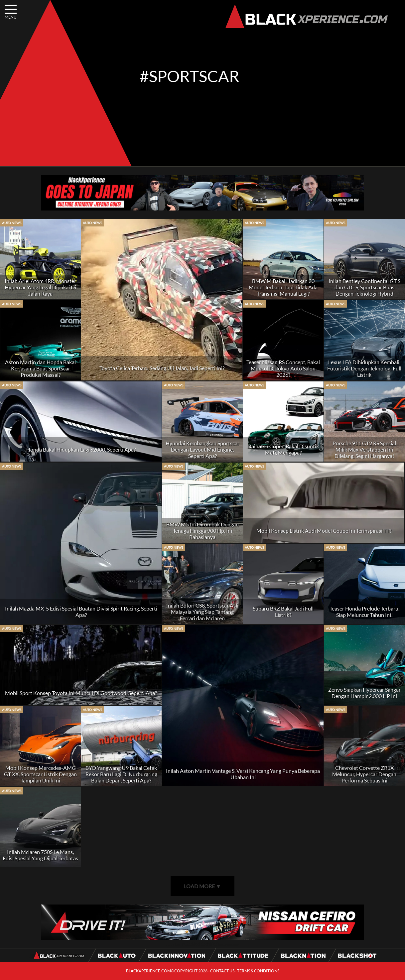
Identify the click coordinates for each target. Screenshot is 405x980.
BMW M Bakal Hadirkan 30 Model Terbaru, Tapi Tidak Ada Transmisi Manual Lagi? (283, 287)
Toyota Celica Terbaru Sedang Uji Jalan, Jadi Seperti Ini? (162, 368)
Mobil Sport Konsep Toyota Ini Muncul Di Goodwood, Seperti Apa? (81, 693)
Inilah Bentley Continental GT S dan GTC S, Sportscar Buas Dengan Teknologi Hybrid (364, 287)
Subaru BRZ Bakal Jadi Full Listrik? (283, 612)
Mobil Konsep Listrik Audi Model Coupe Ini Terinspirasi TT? (324, 531)
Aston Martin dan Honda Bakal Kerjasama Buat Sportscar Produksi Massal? (40, 368)
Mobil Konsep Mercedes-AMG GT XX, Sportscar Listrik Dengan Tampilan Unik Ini (40, 774)
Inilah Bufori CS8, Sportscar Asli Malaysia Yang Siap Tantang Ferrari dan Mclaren (202, 612)
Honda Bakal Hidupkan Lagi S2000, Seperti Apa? (81, 449)
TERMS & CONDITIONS (258, 971)
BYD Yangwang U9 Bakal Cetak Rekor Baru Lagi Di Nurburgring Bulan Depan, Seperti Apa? (121, 774)
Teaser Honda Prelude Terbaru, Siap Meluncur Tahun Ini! (364, 612)
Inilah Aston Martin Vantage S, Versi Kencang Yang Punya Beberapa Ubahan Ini (243, 774)
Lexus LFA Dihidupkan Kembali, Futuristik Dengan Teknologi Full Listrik (364, 368)
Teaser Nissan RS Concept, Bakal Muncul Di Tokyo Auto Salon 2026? (283, 368)
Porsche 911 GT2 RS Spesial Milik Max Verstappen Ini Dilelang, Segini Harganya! (364, 449)
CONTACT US (222, 971)
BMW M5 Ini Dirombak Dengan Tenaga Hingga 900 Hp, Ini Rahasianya (202, 531)
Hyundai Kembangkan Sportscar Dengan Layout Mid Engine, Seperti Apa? (202, 449)
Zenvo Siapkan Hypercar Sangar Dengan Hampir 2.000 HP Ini (364, 693)
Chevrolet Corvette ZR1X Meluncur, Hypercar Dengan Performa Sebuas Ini (364, 774)
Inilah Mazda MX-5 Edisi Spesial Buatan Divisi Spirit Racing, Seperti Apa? (81, 612)
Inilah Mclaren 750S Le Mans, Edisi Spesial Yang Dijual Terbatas (40, 855)
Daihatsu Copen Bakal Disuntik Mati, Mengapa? (283, 449)
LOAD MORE (202, 886)
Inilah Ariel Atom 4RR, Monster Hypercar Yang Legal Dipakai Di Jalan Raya (40, 287)
